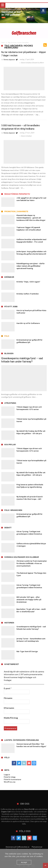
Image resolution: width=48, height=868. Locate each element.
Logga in (7, 775)
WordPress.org (10, 782)
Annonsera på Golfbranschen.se (17, 847)
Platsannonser (37, 847)
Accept (24, 862)
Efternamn (9, 708)
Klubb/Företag (11, 718)
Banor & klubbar (26, 63)
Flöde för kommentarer (13, 779)
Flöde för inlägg (10, 777)
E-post (8, 688)
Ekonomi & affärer (38, 63)
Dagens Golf (6, 812)
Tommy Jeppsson (9, 60)
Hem (3, 43)
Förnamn (8, 698)
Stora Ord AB (29, 809)
